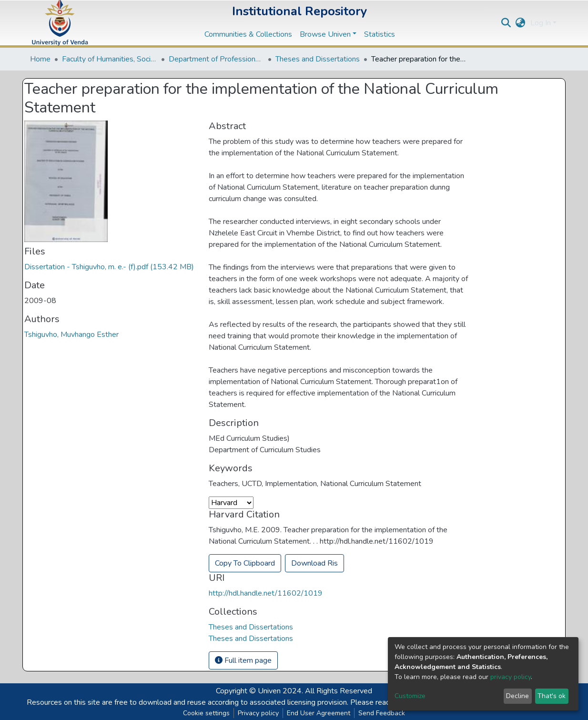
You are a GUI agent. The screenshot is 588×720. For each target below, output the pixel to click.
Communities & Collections (248, 34)
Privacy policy (258, 713)
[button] (521, 23)
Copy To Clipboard (245, 563)
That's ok (552, 696)
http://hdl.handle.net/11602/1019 (266, 593)
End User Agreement (319, 713)
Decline (517, 696)
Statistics (380, 34)
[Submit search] (506, 23)
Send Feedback (382, 713)
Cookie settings (206, 713)
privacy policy (511, 677)
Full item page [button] (243, 660)
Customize (410, 696)
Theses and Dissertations (318, 59)
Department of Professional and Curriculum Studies (216, 59)
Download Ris (314, 563)
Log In (541, 23)
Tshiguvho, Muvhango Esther (71, 335)
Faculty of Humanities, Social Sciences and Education (110, 59)
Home (40, 59)
